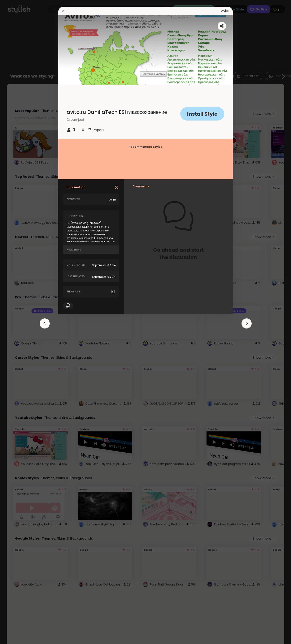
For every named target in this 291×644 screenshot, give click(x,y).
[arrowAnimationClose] (45, 323)
